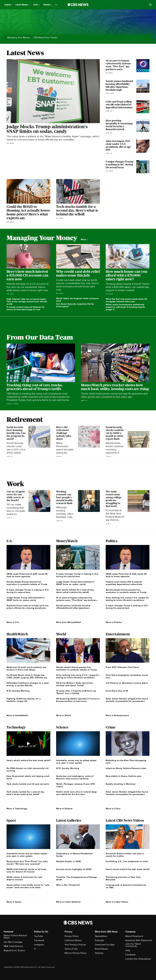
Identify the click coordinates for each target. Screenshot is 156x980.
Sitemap (99, 953)
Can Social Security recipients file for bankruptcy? (75, 305)
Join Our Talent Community (133, 945)
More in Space (14, 902)
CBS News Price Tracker (46, 38)
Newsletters (101, 936)
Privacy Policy (72, 936)
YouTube (38, 936)
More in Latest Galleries (68, 902)
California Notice (73, 940)
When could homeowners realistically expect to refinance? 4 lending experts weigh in (125, 307)
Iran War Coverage (13, 942)
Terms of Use (71, 949)
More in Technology (17, 809)
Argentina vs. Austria (14, 950)
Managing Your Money (19, 38)
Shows (48, 5)
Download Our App (105, 945)
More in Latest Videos (117, 902)
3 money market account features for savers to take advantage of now (26, 308)
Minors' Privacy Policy (76, 953)
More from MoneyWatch (69, 622)
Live (36, 5)
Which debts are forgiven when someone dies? (77, 300)
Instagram (39, 945)
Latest (8, 5)
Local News (22, 5)
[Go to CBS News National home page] (78, 5)
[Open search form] (150, 5)
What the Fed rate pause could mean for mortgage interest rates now (126, 300)
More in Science (64, 809)
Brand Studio (101, 949)
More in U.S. (13, 622)
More (84, 240)
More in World (63, 715)
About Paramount (134, 936)
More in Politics (114, 622)
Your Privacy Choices (75, 945)
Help (128, 950)
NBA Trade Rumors (13, 946)
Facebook (39, 940)
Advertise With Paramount (139, 940)
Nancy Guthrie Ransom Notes (15, 937)
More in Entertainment (117, 715)
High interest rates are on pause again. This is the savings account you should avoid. (27, 301)
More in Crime (113, 809)
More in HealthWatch (17, 715)
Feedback (130, 955)
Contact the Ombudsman (138, 959)
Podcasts (99, 940)
